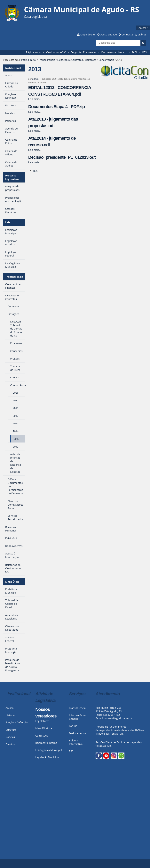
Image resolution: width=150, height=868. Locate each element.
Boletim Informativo (76, 742)
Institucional (13, 68)
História (10, 715)
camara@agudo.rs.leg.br (118, 718)
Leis (8, 222)
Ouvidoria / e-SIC (56, 52)
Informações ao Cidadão (78, 717)
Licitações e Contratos (70, 60)
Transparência (47, 60)
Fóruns (73, 726)
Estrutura (11, 730)
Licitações (91, 60)
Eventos (10, 744)
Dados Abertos (78, 733)
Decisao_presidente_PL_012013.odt (62, 157)
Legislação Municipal (47, 757)
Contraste (127, 34)
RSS (144, 52)
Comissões (42, 736)
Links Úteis (12, 582)
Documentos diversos (114, 52)
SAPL (134, 52)
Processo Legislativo (12, 177)
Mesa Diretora (44, 728)
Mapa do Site (88, 34)
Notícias (10, 737)
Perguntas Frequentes (83, 52)
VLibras (142, 34)
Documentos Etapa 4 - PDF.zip (57, 107)
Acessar (143, 28)
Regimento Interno (46, 743)
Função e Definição (16, 722)
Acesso (9, 708)
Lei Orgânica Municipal (48, 750)
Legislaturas (42, 721)
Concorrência (106, 60)
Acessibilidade (108, 34)
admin (35, 79)
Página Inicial (34, 52)
